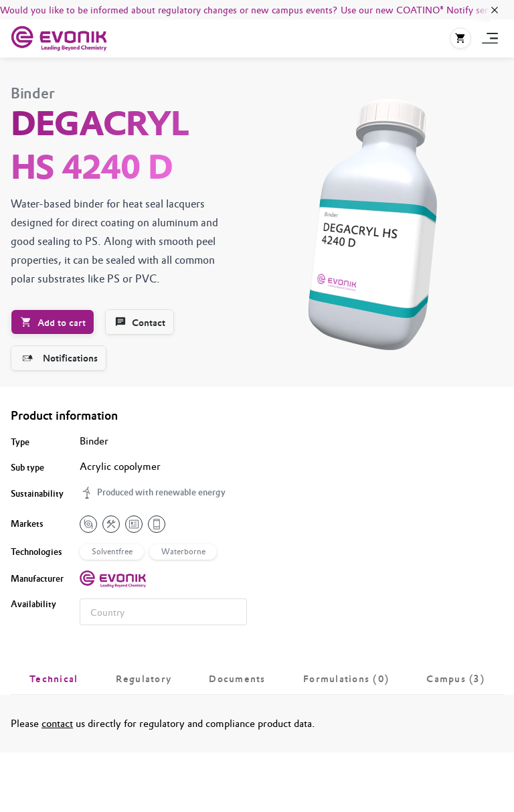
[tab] (54, 679)
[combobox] (163, 612)
